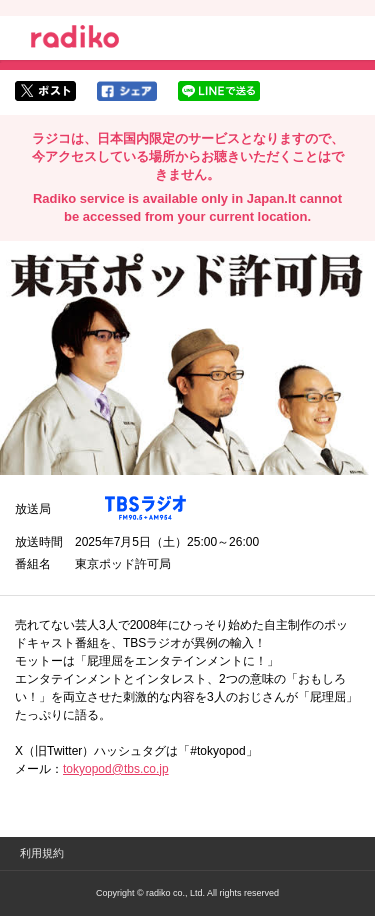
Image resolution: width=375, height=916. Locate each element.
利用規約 (42, 853)
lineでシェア (219, 91)
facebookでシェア (127, 91)
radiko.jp (75, 40)
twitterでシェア (45, 91)
